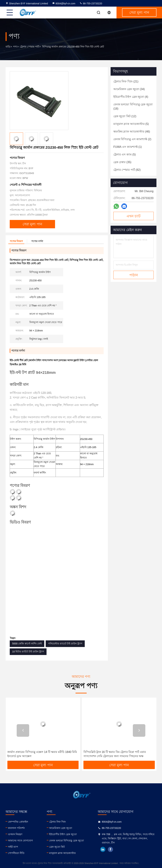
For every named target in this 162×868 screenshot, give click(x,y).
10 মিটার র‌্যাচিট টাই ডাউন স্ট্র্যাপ (28, 652)
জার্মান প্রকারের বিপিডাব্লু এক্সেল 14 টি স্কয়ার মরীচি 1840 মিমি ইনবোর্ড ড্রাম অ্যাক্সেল (42, 754)
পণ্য (15, 47)
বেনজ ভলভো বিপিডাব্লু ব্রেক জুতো (67, 841)
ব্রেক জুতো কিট (57, 847)
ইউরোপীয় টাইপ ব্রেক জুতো (63, 834)
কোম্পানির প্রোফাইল (18, 822)
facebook (110, 849)
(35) (122, 162)
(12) (125, 116)
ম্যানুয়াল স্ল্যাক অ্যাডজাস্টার (62, 853)
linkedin (103, 849)
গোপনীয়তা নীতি (16, 853)
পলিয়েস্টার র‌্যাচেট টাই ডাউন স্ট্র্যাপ (65, 644)
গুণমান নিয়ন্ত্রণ (15, 834)
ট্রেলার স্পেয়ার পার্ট (29, 47)
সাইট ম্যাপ (13, 847)
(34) (129, 89)
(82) (127, 170)
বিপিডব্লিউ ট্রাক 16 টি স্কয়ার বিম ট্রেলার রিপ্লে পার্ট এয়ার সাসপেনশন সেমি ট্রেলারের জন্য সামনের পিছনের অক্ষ (115, 754)
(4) (131, 97)
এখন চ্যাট (134, 216)
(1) (128, 147)
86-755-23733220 (91, 3)
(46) (132, 132)
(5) (131, 124)
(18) (133, 107)
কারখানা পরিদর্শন (16, 828)
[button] (23, 730)
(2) (132, 139)
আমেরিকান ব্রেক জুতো (61, 828)
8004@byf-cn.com (64, 3)
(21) (126, 81)
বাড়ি (8, 47)
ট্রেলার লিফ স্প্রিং (57, 822)
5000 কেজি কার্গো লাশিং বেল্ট (27, 644)
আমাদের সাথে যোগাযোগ (20, 841)
